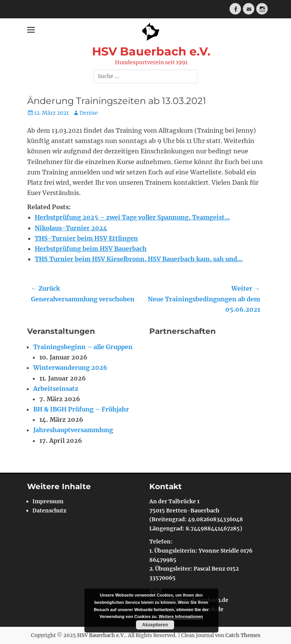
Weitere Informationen (181, 616)
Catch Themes (243, 635)
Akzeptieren (155, 625)
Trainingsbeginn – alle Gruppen (83, 347)
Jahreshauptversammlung (73, 430)
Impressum (48, 501)
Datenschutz (49, 511)
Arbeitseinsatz (56, 389)
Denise (89, 113)
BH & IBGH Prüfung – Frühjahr (81, 409)
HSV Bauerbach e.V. (151, 51)
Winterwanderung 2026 (70, 368)
